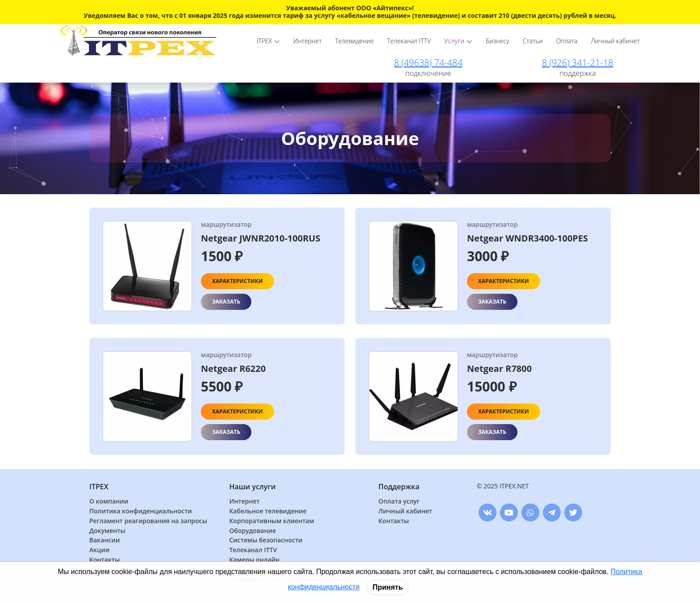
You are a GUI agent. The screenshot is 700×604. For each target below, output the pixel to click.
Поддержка (399, 487)
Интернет (307, 41)
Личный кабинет (615, 41)
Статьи (533, 41)
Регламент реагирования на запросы (148, 521)
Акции (99, 550)
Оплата (567, 41)
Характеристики (237, 281)
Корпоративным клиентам (271, 521)
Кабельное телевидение (268, 511)
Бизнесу (497, 41)
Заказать (226, 302)
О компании (109, 502)
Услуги (458, 41)
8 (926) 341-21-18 (578, 63)
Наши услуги (252, 487)
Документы (107, 531)
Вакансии (104, 540)
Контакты (104, 560)
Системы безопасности (266, 540)
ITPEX (268, 41)
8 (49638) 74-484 (428, 63)
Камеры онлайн (254, 560)
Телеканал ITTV (409, 41)
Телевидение (355, 41)
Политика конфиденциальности (141, 511)
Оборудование (252, 531)
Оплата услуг (399, 502)
